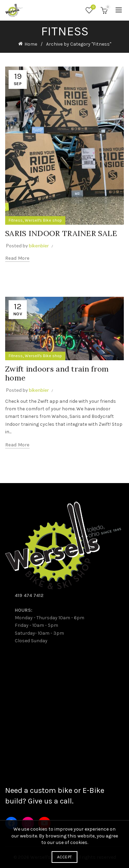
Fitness (16, 220)
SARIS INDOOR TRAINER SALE (61, 233)
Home (31, 44)
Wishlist (93, 7)
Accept (65, 857)
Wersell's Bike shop (43, 220)
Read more (17, 258)
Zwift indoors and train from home (57, 373)
